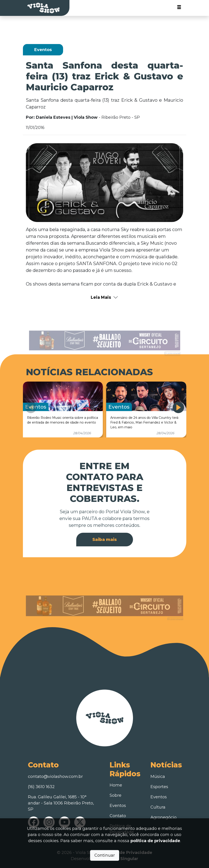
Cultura (158, 807)
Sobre (116, 795)
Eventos (118, 806)
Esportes (159, 787)
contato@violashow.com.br (55, 777)
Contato (118, 816)
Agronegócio (164, 817)
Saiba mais (105, 540)
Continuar (105, 855)
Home (116, 785)
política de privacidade (155, 841)
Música (158, 777)
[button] (178, 407)
